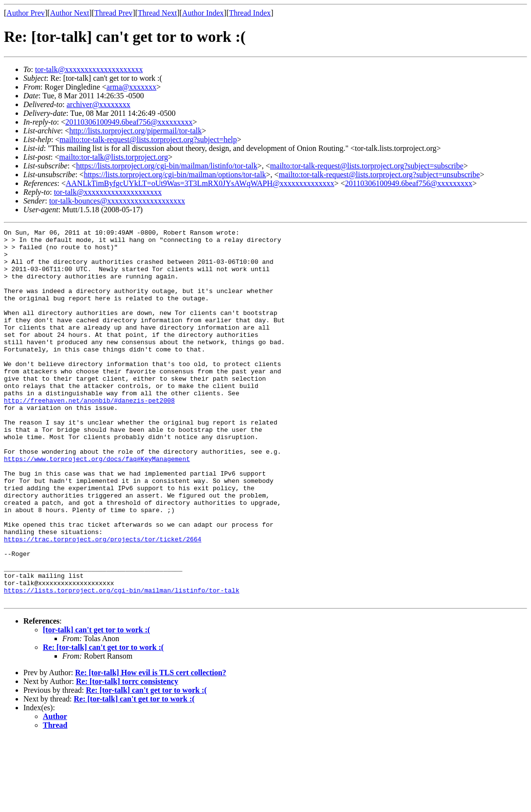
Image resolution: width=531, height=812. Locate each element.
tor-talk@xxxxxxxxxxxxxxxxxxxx (89, 69)
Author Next (70, 13)
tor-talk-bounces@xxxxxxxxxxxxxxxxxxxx (117, 201)
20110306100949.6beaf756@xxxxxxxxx (129, 122)
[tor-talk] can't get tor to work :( (96, 704)
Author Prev (26, 13)
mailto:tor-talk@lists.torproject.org (113, 157)
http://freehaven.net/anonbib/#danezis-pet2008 (89, 435)
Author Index (203, 13)
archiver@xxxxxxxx (99, 104)
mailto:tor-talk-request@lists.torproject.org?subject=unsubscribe (379, 175)
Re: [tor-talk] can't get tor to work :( (103, 722)
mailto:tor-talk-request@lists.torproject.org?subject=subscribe (367, 166)
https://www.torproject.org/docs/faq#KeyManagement (97, 505)
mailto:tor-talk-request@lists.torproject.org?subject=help (148, 139)
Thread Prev (114, 13)
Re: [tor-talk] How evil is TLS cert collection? (151, 747)
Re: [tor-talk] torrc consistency (127, 756)
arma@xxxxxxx (132, 87)
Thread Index (250, 13)
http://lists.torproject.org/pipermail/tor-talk (135, 131)
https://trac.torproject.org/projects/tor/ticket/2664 (103, 602)
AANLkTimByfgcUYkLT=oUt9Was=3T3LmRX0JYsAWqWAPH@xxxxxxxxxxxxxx (200, 183)
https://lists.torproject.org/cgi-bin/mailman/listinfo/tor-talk (167, 166)
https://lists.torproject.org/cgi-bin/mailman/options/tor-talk (175, 175)
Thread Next (157, 13)
